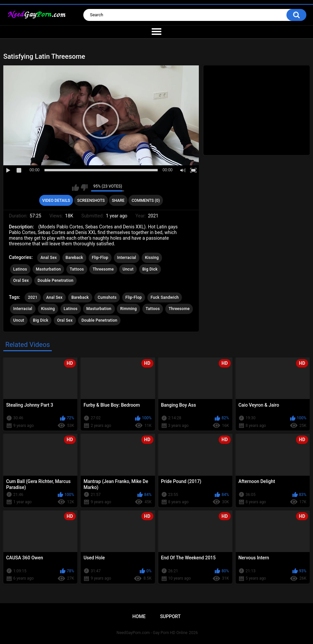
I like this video (76, 188)
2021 (33, 297)
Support (170, 616)
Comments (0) (146, 201)
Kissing (152, 258)
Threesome (103, 269)
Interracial (127, 258)
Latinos (20, 269)
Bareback (75, 258)
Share (118, 201)
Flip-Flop (100, 258)
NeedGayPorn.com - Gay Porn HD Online (152, 633)
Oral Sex (21, 281)
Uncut (128, 269)
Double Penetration (55, 281)
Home (139, 616)
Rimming (128, 309)
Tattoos (77, 269)
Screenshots (91, 201)
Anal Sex (49, 258)
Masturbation (48, 269)
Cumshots (107, 297)
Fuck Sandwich (165, 297)
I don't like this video (84, 188)
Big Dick (150, 269)
